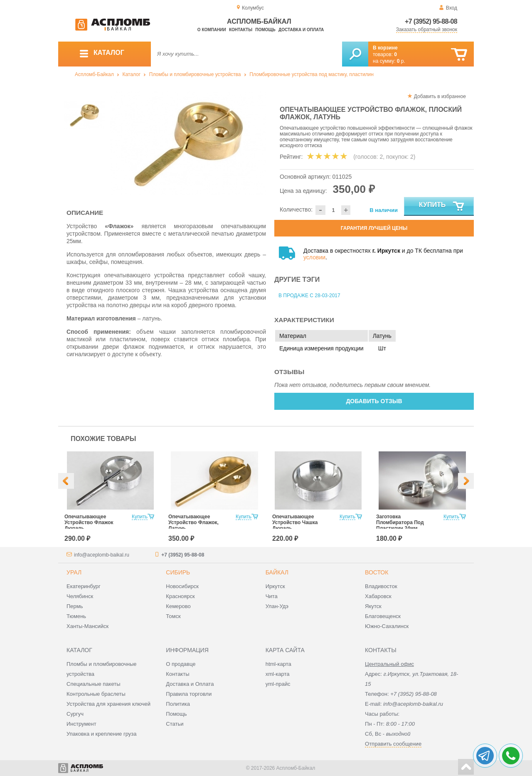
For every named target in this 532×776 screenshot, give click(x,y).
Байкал (277, 572)
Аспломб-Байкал (94, 74)
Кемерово (178, 606)
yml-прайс (278, 684)
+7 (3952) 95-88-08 (431, 21)
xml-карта (278, 674)
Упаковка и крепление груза (101, 734)
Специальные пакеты (94, 684)
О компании (212, 30)
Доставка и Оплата (190, 684)
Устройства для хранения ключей (108, 704)
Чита (272, 596)
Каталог (131, 74)
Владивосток (381, 586)
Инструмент (81, 724)
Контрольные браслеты (96, 694)
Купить (442, 207)
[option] (188, 143)
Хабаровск (378, 596)
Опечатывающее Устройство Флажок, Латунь (193, 522)
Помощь (265, 30)
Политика (178, 704)
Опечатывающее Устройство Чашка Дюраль (295, 522)
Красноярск (180, 596)
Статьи (175, 724)
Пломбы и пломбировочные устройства (195, 74)
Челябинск (80, 596)
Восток (377, 572)
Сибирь (178, 572)
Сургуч (75, 714)
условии (314, 257)
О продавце (181, 664)
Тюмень (76, 616)
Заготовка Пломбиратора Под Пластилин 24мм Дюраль (400, 525)
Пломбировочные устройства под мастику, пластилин (312, 74)
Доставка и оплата (301, 30)
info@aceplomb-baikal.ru (102, 555)
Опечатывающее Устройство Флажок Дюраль (89, 522)
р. (401, 61)
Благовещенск (383, 616)
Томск (173, 616)
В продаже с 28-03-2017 (309, 296)
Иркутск (275, 586)
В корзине (385, 48)
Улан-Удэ (277, 606)
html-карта (278, 664)
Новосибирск (182, 586)
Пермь (75, 606)
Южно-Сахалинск (387, 626)
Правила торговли (189, 694)
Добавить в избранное (440, 96)
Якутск (373, 606)
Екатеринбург (84, 586)
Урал (74, 572)
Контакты (241, 30)
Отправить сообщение (393, 744)
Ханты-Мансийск (87, 626)
